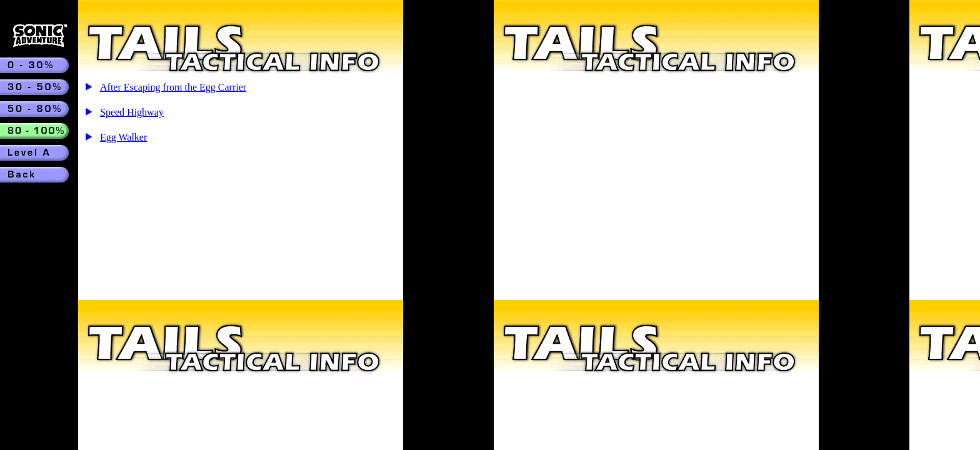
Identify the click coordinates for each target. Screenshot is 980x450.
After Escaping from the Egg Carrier (173, 87)
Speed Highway (132, 112)
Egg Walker (123, 137)
